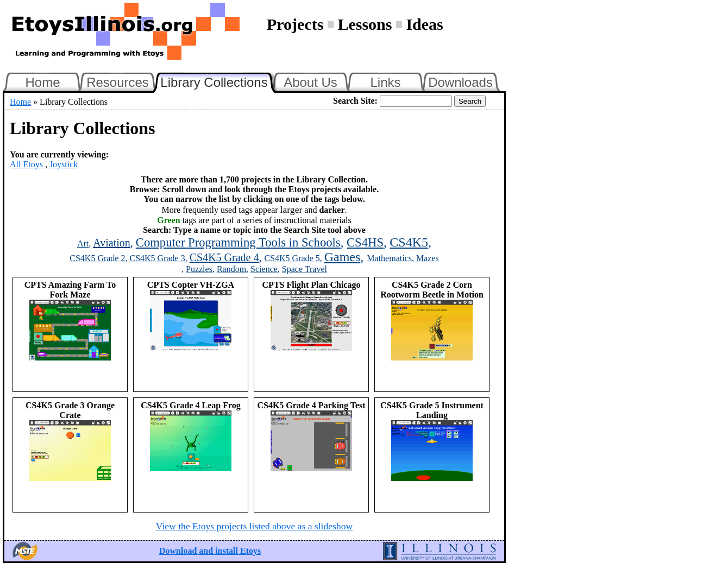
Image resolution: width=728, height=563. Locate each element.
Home (42, 82)
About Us (310, 82)
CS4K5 (409, 242)
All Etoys (26, 164)
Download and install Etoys (210, 551)
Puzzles (199, 269)
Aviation (112, 243)
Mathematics (389, 258)
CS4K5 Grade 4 (224, 257)
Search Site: (355, 101)
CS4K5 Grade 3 (157, 258)
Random (231, 269)
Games (343, 257)
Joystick (64, 164)
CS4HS (365, 242)
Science (264, 269)
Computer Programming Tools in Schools (238, 242)
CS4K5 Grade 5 (292, 258)
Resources (118, 82)
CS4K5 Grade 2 (97, 258)
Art (83, 243)
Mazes (428, 258)
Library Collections (218, 81)
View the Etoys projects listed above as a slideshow (254, 526)
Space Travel (305, 269)
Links (385, 82)
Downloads (460, 82)
